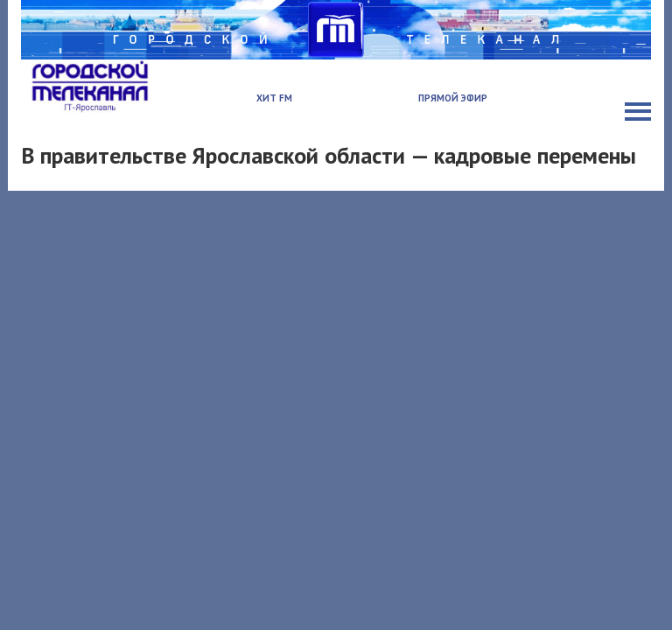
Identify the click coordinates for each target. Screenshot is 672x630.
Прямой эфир (453, 98)
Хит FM (274, 98)
